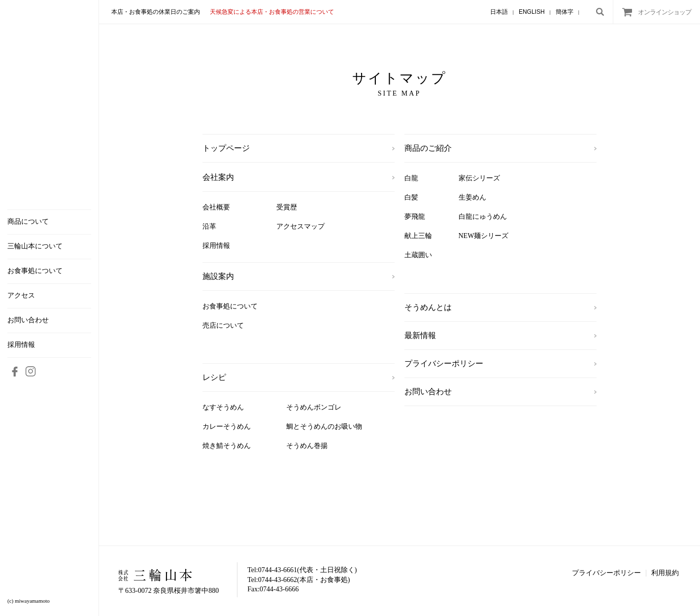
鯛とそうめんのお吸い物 (324, 427)
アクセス (21, 296)
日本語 (499, 12)
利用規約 (665, 573)
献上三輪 (418, 236)
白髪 (411, 197)
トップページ (226, 148)
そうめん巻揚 (307, 446)
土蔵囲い (418, 255)
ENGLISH (532, 12)
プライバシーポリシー (444, 363)
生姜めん (472, 197)
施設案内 (218, 276)
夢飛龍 (415, 217)
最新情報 (420, 335)
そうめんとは (428, 307)
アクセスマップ (300, 226)
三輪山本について (35, 246)
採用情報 (21, 345)
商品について (28, 222)
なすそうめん (223, 407)
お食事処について (35, 271)
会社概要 (216, 207)
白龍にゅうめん (483, 217)
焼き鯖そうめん (227, 446)
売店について (223, 325)
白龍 (411, 178)
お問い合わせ (28, 320)
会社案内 (218, 177)
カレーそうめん (227, 427)
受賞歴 (287, 207)
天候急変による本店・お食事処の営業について (272, 12)
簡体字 (565, 12)
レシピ (214, 377)
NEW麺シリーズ (484, 236)
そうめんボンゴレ (314, 407)
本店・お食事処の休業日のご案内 (156, 12)
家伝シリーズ (479, 178)
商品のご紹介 (428, 148)
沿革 (209, 226)
